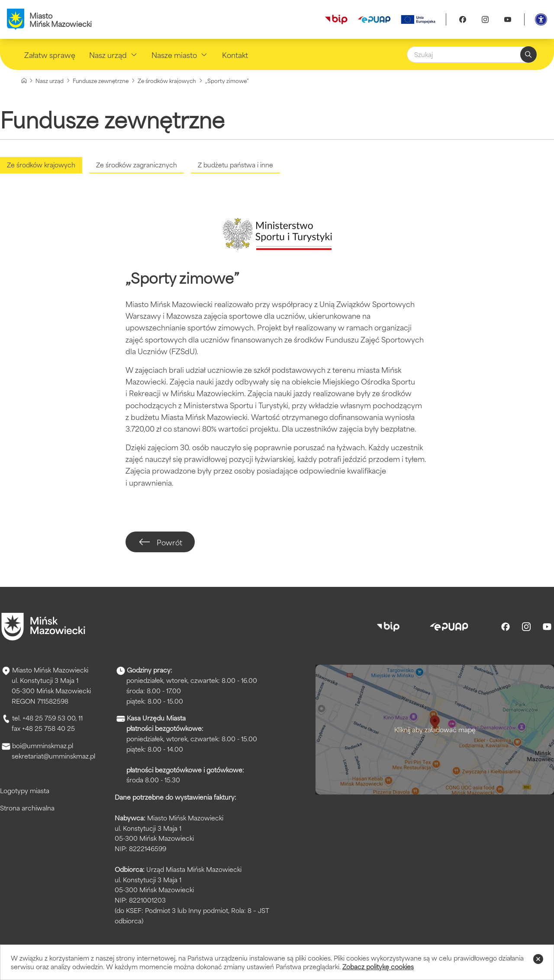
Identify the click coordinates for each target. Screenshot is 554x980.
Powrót (161, 542)
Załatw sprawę (50, 54)
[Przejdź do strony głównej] (43, 627)
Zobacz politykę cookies (378, 966)
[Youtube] (508, 19)
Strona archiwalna (27, 808)
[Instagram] (485, 19)
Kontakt (235, 54)
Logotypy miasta (25, 790)
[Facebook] (463, 19)
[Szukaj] (472, 54)
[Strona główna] (24, 81)
